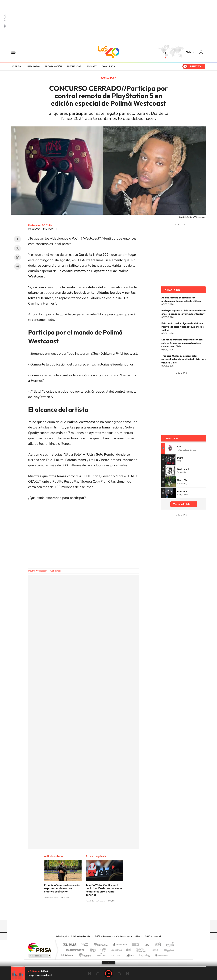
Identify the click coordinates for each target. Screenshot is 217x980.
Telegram (17, 266)
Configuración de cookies (128, 936)
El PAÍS (70, 945)
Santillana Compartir (120, 945)
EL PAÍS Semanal (141, 949)
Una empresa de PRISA (40, 948)
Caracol (169, 945)
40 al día (17, 66)
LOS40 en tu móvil (153, 936)
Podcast (92, 66)
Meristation (161, 954)
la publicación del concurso (66, 364)
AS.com (145, 945)
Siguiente (127, 974)
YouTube (102, 914)
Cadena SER (134, 945)
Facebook (17, 239)
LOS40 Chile (108, 52)
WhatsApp (17, 257)
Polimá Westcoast (38, 571)
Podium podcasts (101, 954)
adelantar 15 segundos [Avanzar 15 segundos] (119, 974)
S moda (130, 954)
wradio (103, 949)
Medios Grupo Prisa (40, 956)
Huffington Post (74, 949)
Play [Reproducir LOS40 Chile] (108, 974)
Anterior (90, 974)
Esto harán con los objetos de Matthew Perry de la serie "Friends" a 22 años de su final (183, 327)
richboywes (127, 354)
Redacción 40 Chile (40, 225)
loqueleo (145, 954)
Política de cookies (104, 936)
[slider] (108, 967)
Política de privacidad (81, 936)
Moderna (84, 954)
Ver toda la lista (182, 504)
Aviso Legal (61, 936)
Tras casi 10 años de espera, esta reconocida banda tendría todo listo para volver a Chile (184, 359)
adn (156, 945)
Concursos (108, 66)
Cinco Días (116, 949)
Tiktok (88, 914)
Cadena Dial (129, 949)
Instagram (95, 914)
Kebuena (166, 949)
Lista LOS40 (33, 66)
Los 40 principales (86, 945)
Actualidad (108, 78)
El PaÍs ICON (116, 954)
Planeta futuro (154, 949)
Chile (189, 52)
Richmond (68, 954)
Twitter (17, 248)
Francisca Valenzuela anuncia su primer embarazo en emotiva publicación (62, 888)
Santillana (102, 945)
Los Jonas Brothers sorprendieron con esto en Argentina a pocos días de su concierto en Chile (182, 343)
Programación (53, 66)
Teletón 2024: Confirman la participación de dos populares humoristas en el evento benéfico (104, 890)
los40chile (102, 354)
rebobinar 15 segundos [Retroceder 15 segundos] (98, 974)
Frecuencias (74, 66)
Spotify (122, 914)
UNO (93, 949)
